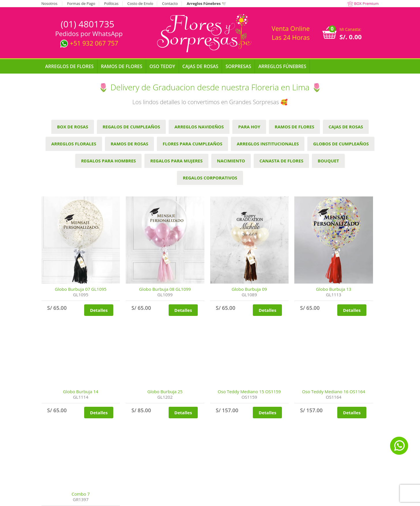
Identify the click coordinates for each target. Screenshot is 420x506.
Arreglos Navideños (199, 127)
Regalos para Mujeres (176, 161)
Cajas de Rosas (200, 66)
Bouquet (328, 161)
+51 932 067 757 (94, 43)
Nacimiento (231, 161)
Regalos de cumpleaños (131, 127)
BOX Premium (363, 4)
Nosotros (50, 4)
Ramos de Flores (122, 66)
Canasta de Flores (281, 161)
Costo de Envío (140, 4)
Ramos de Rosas (130, 144)
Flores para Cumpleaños (192, 144)
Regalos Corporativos (210, 178)
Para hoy (249, 127)
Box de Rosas (73, 127)
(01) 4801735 (88, 24)
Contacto (170, 4)
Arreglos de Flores (69, 66)
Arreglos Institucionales (268, 144)
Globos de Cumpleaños (341, 144)
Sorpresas (238, 66)
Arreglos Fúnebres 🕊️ (207, 3)
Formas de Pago (81, 4)
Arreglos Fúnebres (282, 66)
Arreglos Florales (74, 144)
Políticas (111, 4)
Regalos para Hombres (108, 161)
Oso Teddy (162, 66)
